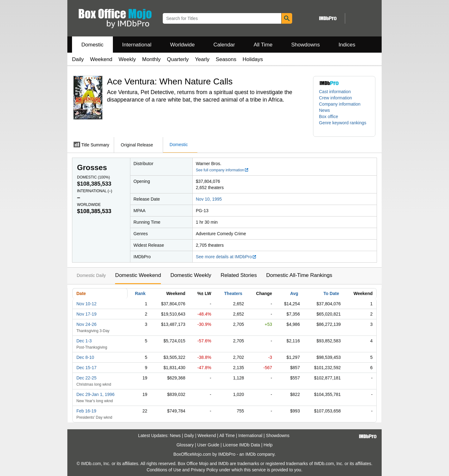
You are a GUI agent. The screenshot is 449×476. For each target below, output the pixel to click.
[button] (344, 126)
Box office (328, 117)
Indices (347, 45)
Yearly (202, 59)
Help (268, 445)
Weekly (127, 59)
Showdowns (306, 45)
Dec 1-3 (84, 341)
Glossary (185, 445)
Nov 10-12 (87, 304)
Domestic (92, 45)
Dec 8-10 (85, 357)
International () (95, 191)
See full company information (222, 170)
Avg (294, 293)
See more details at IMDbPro (226, 257)
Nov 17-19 (87, 314)
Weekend (101, 59)
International (137, 45)
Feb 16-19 (86, 411)
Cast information (335, 92)
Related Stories (239, 275)
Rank (140, 293)
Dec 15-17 (87, 368)
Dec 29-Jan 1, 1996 (95, 394)
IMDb (251, 454)
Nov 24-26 (87, 324)
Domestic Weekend (138, 275)
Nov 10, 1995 (209, 199)
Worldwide (182, 45)
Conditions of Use (164, 470)
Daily (78, 59)
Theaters (233, 293)
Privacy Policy (204, 470)
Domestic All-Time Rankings (299, 275)
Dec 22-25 (87, 378)
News (324, 110)
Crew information (336, 98)
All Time (263, 45)
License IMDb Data (241, 445)
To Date (331, 293)
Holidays (253, 59)
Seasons (226, 59)
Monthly (152, 59)
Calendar (224, 45)
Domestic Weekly (191, 275)
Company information (340, 104)
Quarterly (178, 59)
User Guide (208, 445)
